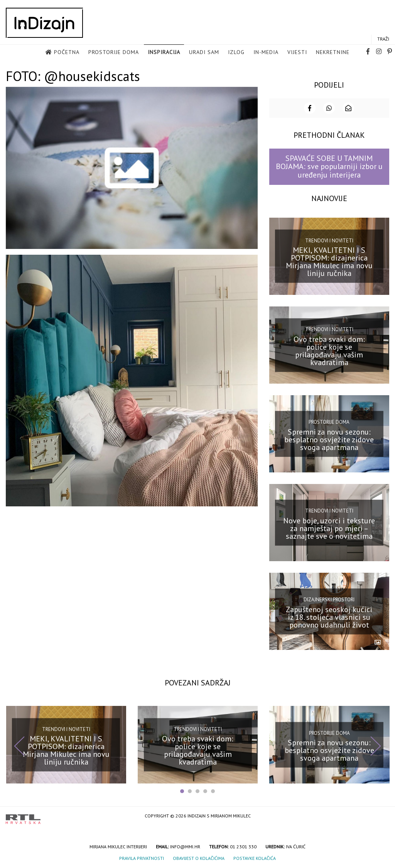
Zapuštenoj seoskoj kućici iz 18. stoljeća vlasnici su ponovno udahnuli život (329, 616)
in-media (266, 52)
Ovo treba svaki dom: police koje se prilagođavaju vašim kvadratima (329, 350)
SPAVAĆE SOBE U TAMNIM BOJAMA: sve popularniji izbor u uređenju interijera (329, 166)
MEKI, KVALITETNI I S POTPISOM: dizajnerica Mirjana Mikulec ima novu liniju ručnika (329, 261)
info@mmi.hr (185, 846)
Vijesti (297, 52)
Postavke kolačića (255, 857)
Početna (67, 52)
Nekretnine (333, 52)
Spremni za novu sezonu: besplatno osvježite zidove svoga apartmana (329, 438)
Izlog (236, 52)
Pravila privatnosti (142, 857)
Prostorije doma (114, 52)
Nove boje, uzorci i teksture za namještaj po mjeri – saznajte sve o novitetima (329, 527)
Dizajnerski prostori (329, 599)
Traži (383, 39)
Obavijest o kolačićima (199, 857)
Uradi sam (204, 52)
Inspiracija (164, 52)
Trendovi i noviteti (329, 239)
